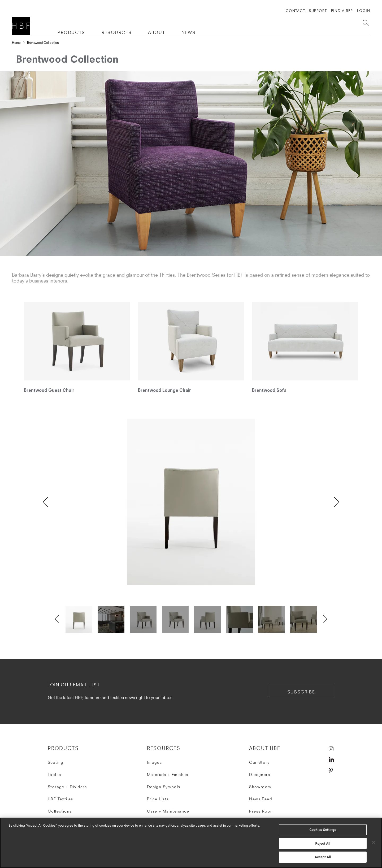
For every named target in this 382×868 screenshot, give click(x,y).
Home (16, 43)
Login (364, 11)
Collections (60, 811)
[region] (191, 843)
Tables (54, 775)
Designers (260, 775)
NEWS (188, 32)
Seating (56, 762)
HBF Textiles (60, 799)
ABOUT (157, 32)
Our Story (259, 762)
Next (336, 502)
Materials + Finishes (168, 775)
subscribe (301, 692)
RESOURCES (117, 32)
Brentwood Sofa (269, 391)
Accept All (323, 857)
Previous (46, 502)
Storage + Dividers (67, 787)
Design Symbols (164, 787)
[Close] (374, 842)
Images (154, 762)
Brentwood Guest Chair (49, 391)
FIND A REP (342, 11)
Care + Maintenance (168, 811)
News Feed (261, 799)
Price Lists (158, 799)
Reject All (323, 843)
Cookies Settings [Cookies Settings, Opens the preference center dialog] (323, 830)
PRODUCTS (71, 32)
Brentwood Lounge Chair (164, 391)
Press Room (261, 811)
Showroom (260, 787)
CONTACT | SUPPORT (306, 11)
